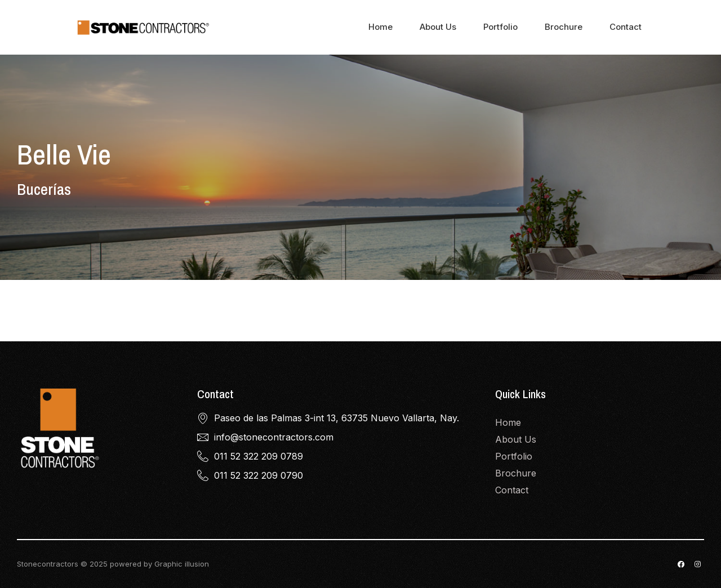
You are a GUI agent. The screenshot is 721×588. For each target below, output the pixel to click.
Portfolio (500, 27)
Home (380, 27)
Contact (626, 27)
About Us (438, 27)
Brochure (564, 27)
